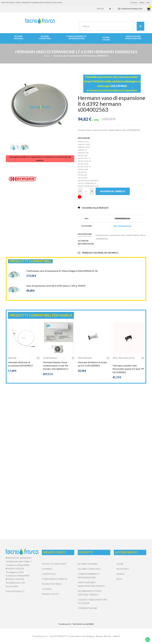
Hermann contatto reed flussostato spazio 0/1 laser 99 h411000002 (128, 369)
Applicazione (84, 138)
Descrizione (85, 234)
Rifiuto (142, 2)
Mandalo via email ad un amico (98, 253)
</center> (130, 593)
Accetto (134, 2)
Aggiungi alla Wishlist (93, 208)
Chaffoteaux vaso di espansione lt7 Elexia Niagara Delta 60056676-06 (62, 271)
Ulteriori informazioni (85, 242)
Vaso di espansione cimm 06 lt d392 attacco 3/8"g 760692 (56, 286)
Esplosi (100, 9)
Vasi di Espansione (122, 226)
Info (148, 2)
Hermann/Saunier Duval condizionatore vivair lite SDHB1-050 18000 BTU (56, 366)
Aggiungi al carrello (113, 191)
